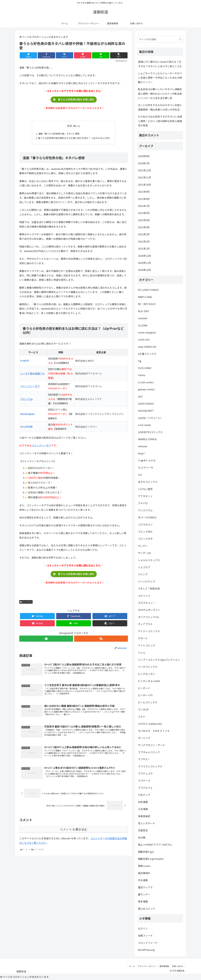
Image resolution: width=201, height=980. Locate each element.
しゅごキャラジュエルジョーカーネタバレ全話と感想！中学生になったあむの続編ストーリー (160, 78)
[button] (180, 39)
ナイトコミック (147, 645)
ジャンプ (143, 574)
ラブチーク (144, 781)
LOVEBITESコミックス (150, 432)
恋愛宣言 (143, 830)
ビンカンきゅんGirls (149, 681)
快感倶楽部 (144, 816)
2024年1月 (144, 163)
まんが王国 (26, 427)
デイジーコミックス (149, 631)
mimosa (143, 446)
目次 (70, 126)
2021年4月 (144, 227)
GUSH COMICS (146, 404)
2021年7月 (144, 206)
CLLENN (143, 325)
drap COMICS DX (147, 347)
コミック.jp (26, 399)
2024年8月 (144, 156)
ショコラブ (144, 567)
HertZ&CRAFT (146, 411)
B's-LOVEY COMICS (148, 290)
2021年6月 (144, 213)
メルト (142, 716)
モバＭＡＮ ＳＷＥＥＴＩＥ (154, 731)
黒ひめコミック (147, 909)
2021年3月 (144, 234)
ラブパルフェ (145, 788)
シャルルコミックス (149, 560)
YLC (140, 475)
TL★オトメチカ (147, 460)
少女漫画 (143, 809)
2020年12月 (145, 256)
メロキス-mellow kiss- (150, 724)
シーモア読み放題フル (32, 374)
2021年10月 (145, 185)
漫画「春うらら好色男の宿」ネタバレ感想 (59, 134)
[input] (160, 39)
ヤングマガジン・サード (151, 745)
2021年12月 (145, 170)
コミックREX (145, 532)
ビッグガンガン (147, 674)
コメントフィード (148, 943)
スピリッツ (144, 596)
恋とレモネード (147, 823)
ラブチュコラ (145, 773)
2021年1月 (144, 248)
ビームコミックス (148, 702)
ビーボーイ (144, 688)
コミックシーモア (30, 386)
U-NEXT (25, 361)
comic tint (144, 339)
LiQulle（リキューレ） (150, 418)
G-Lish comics (146, 382)
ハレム (142, 653)
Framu (142, 375)
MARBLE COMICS (147, 439)
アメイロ (143, 503)
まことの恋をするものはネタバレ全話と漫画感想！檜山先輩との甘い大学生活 (160, 107)
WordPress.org (146, 950)
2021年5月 (144, 220)
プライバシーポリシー (147, 966)
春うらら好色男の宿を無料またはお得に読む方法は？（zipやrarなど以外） (75, 138)
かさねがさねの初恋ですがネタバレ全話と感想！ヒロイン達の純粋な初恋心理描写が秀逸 (160, 121)
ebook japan (27, 414)
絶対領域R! (144, 873)
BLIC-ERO (143, 311)
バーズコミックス (148, 667)
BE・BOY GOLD (147, 304)
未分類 (142, 837)
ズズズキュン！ (147, 603)
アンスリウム (145, 510)
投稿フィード (145, 935)
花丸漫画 (143, 880)
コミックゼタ (145, 539)
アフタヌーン (145, 496)
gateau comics (146, 389)
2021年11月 (145, 177)
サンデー (143, 546)
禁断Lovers (144, 866)
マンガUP (143, 709)
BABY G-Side (145, 297)
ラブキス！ (144, 759)
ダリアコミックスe (148, 617)
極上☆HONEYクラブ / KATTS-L (155, 844)
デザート (143, 638)
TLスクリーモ (146, 467)
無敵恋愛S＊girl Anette (151, 859)
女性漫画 (143, 802)
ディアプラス (26, 602)
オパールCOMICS (147, 517)
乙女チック (144, 795)
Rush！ (142, 453)
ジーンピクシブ (146, 581)
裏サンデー (144, 894)
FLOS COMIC (145, 368)
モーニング (144, 738)
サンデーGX (144, 553)
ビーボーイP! (145, 695)
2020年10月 (145, 270)
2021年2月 (144, 241)
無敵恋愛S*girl (146, 852)
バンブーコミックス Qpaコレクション (159, 660)
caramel (143, 318)
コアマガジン (145, 524)
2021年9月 (144, 192)
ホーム (132, 966)
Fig (140, 361)
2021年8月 (144, 199)
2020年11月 (145, 263)
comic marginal (147, 332)
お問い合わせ (178, 966)
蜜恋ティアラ (145, 887)
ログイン (143, 928)
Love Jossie (144, 425)
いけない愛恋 (145, 489)
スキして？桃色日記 (149, 588)
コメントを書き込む (74, 830)
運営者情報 (164, 966)
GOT (140, 396)
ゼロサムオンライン (149, 610)
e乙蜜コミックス (147, 354)
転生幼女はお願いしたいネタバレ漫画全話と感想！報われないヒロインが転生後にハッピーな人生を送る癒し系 (160, 93)
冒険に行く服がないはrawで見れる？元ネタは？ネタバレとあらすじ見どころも (160, 64)
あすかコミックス (148, 482)
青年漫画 (143, 901)
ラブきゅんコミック (149, 752)
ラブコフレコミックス (150, 766)
